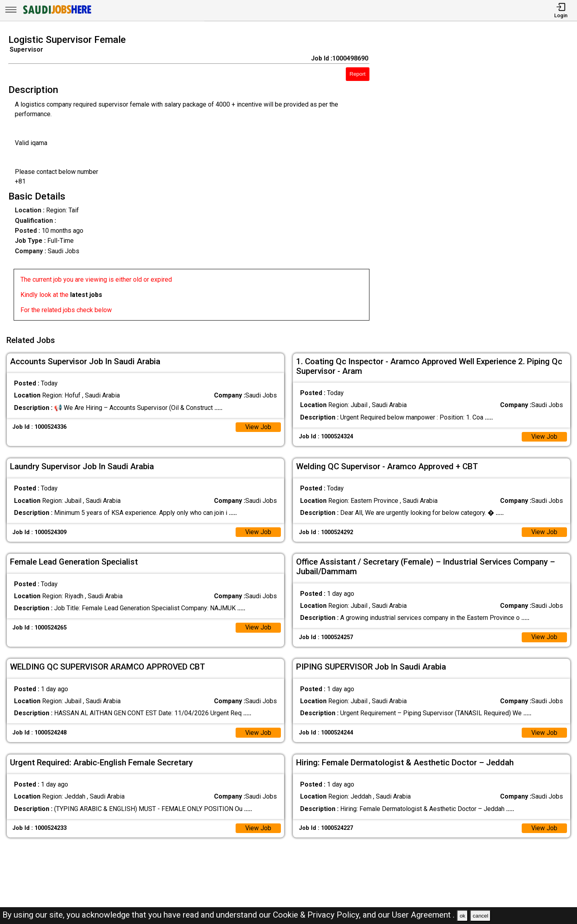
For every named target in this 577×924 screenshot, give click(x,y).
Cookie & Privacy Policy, (318, 915)
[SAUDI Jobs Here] (56, 14)
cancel (481, 916)
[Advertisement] (481, 180)
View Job (258, 426)
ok (462, 916)
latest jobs (86, 295)
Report (357, 74)
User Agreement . (423, 915)
